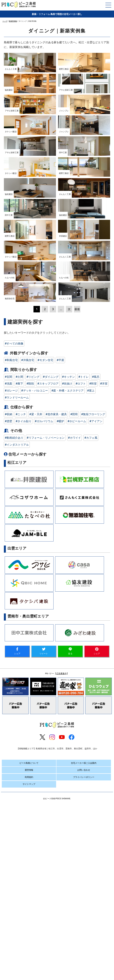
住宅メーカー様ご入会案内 (84, 968)
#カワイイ (75, 643)
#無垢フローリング (93, 619)
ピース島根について (29, 968)
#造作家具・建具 (56, 619)
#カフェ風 (91, 643)
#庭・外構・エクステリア (68, 596)
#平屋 (60, 565)
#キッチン (69, 582)
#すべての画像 (14, 549)
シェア (17, 856)
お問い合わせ (84, 975)
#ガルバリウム (44, 626)
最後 (77, 514)
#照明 (74, 619)
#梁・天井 (36, 619)
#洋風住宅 (28, 565)
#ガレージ (11, 596)
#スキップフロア (48, 589)
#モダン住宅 (46, 565)
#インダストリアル (17, 650)
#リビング (33, 582)
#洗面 (8, 589)
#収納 (8, 619)
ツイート (44, 856)
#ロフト (81, 589)
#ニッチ (21, 619)
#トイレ (84, 582)
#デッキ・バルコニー (35, 596)
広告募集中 (62, 879)
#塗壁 (8, 626)
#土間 (19, 582)
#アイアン (96, 626)
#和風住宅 (11, 565)
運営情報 (29, 975)
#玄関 (8, 582)
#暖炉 (60, 626)
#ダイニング (51, 582)
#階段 (30, 589)
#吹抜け (67, 589)
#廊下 (19, 589)
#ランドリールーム (17, 603)
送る (70, 856)
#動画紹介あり (14, 643)
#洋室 (104, 589)
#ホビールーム (77, 626)
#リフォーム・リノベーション (46, 643)
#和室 (93, 589)
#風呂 (96, 582)
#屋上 (91, 596)
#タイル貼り (24, 626)
